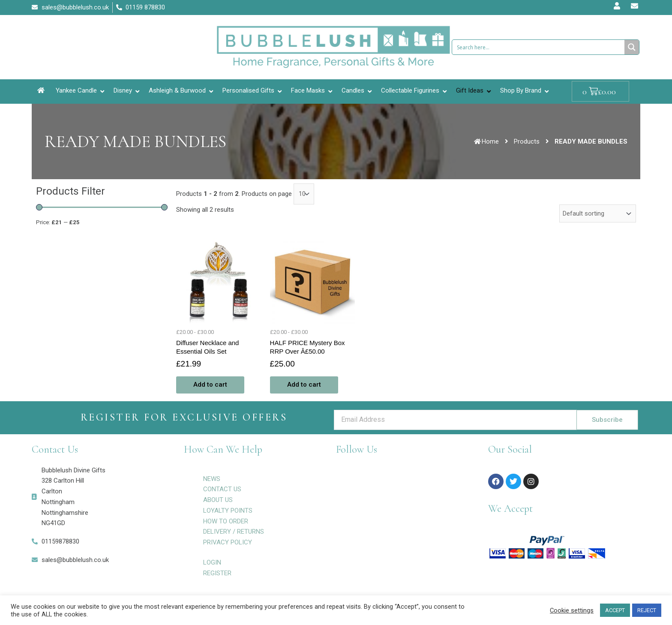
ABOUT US (218, 500)
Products (527, 141)
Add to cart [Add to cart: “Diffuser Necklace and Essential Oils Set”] (210, 385)
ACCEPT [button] (615, 610)
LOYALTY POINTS (228, 511)
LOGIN (212, 562)
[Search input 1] (539, 47)
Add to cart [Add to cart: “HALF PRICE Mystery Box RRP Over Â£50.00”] (304, 385)
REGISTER (217, 573)
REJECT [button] (647, 610)
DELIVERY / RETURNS (234, 532)
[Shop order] (598, 213)
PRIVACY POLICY (228, 542)
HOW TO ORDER (226, 521)
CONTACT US (222, 489)
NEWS (212, 479)
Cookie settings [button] (572, 610)
